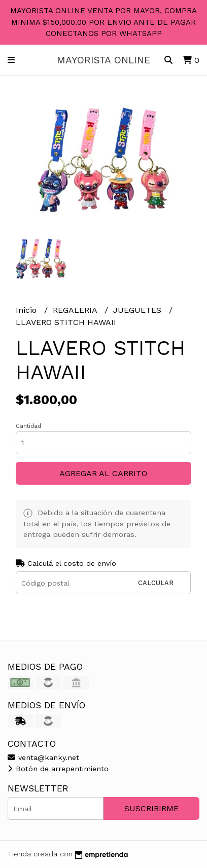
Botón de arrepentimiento (58, 769)
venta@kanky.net (43, 757)
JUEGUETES (139, 310)
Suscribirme (151, 808)
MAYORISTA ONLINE (103, 60)
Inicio (27, 310)
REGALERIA (76, 310)
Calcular (156, 583)
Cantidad (28, 426)
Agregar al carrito (103, 473)
